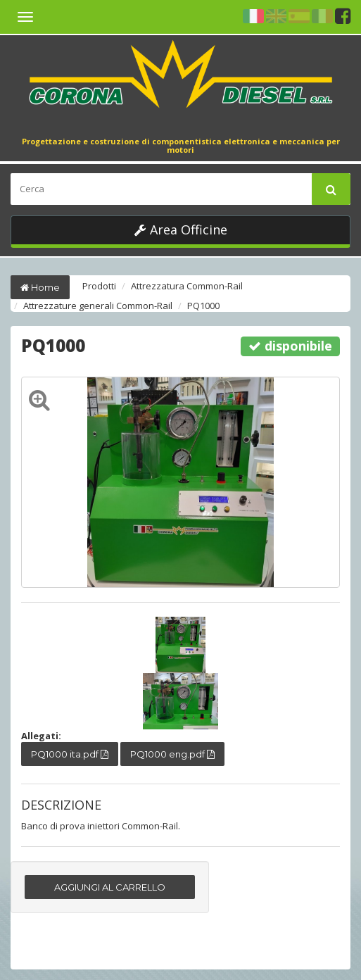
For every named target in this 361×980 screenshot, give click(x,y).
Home (40, 287)
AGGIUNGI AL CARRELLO (110, 887)
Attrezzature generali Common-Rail (98, 306)
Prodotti (99, 286)
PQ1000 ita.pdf (70, 754)
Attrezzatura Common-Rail (187, 286)
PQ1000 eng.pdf (172, 754)
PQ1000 (203, 306)
